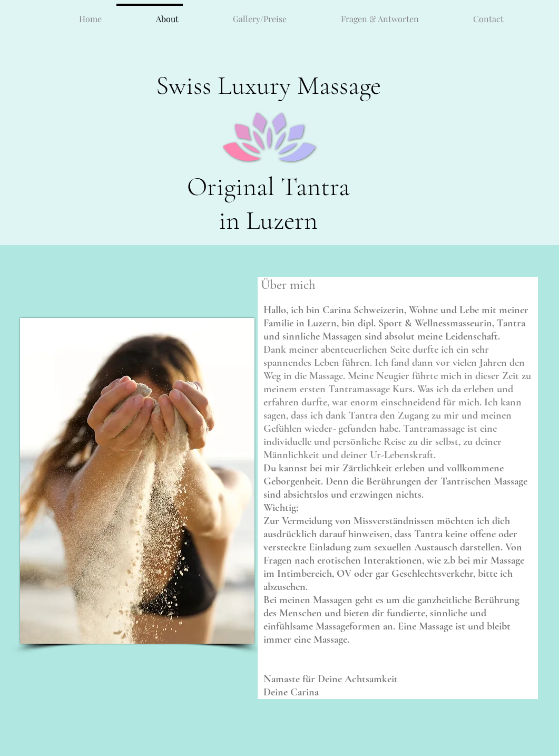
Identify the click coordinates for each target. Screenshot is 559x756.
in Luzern (268, 220)
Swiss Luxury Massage (268, 85)
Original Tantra (268, 187)
